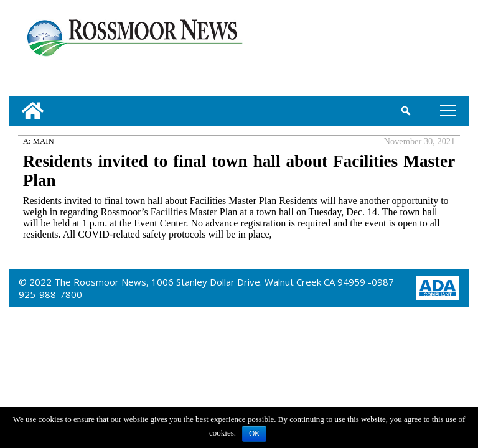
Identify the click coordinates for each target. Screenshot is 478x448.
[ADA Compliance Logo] (438, 287)
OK (254, 434)
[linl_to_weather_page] (426, 50)
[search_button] (406, 111)
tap (448, 110)
